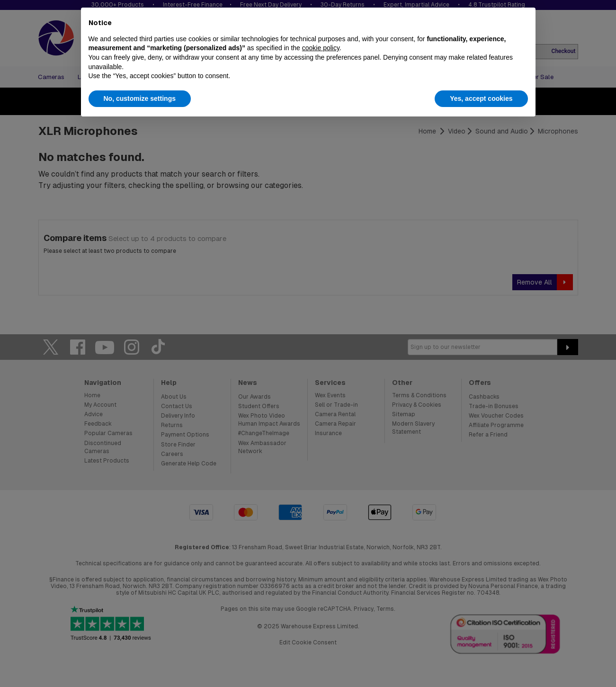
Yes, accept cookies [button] (481, 98)
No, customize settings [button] (140, 98)
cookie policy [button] (321, 48)
